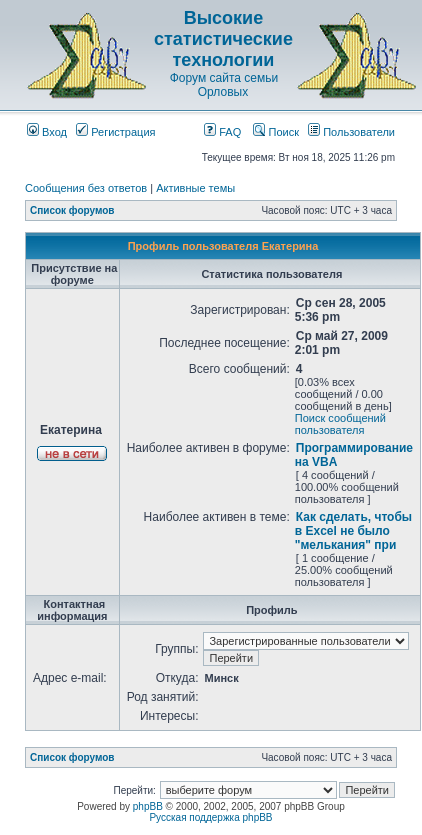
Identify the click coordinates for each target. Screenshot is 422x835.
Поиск (276, 132)
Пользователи (351, 132)
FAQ (222, 132)
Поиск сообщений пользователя (340, 424)
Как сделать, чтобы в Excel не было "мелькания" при (353, 531)
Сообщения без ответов (86, 188)
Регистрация (115, 132)
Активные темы (195, 188)
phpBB (148, 806)
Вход (47, 132)
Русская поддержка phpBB (210, 817)
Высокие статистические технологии (223, 39)
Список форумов (72, 210)
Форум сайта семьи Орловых (224, 85)
